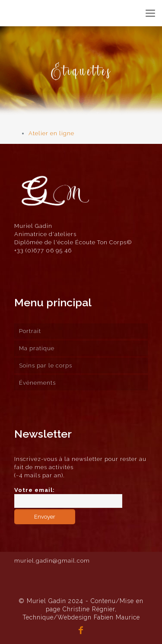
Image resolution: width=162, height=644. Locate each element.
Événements (37, 383)
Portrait (30, 331)
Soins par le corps (46, 366)
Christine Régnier (89, 609)
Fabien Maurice (117, 617)
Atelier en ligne (51, 133)
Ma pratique (37, 348)
